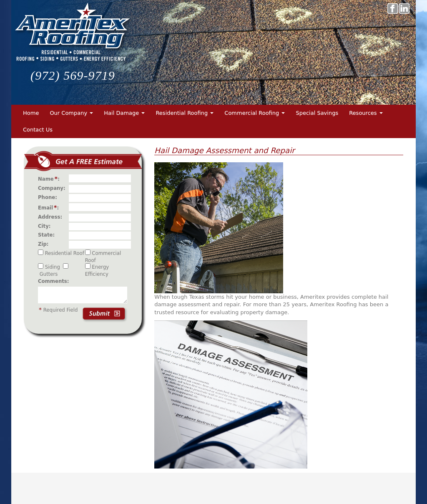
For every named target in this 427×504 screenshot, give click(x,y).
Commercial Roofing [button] (255, 113)
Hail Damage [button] (124, 113)
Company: (53, 188)
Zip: (45, 244)
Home (31, 113)
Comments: (53, 281)
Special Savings (317, 113)
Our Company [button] (71, 113)
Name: (50, 179)
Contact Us (38, 130)
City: (46, 226)
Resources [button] (366, 113)
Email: (50, 207)
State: (48, 235)
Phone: (49, 197)
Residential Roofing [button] (185, 113)
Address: (52, 217)
